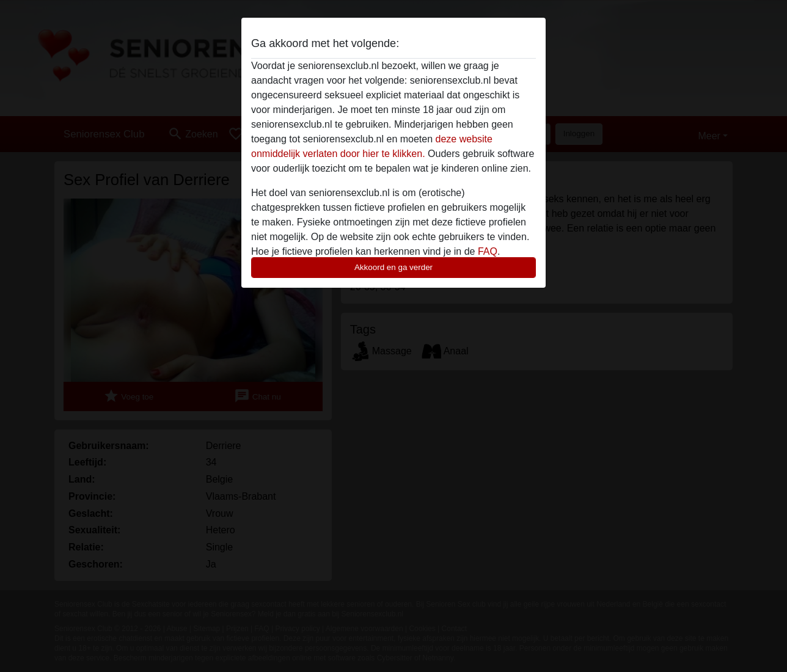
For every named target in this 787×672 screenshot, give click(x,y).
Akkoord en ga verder (393, 267)
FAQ (488, 251)
